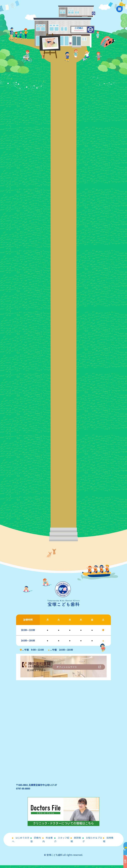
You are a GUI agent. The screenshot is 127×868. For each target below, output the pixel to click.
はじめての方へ (21, 842)
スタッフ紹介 (62, 842)
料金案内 (48, 842)
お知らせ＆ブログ (92, 842)
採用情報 (108, 842)
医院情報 (76, 842)
